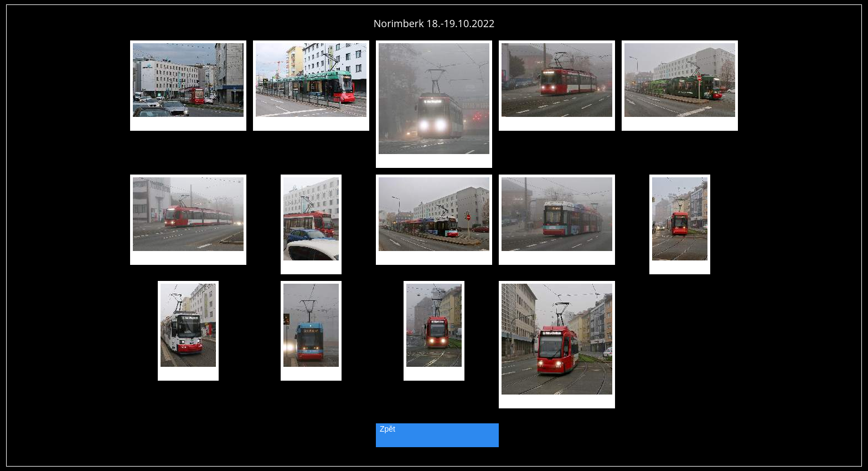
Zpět (387, 429)
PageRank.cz (434, 461)
